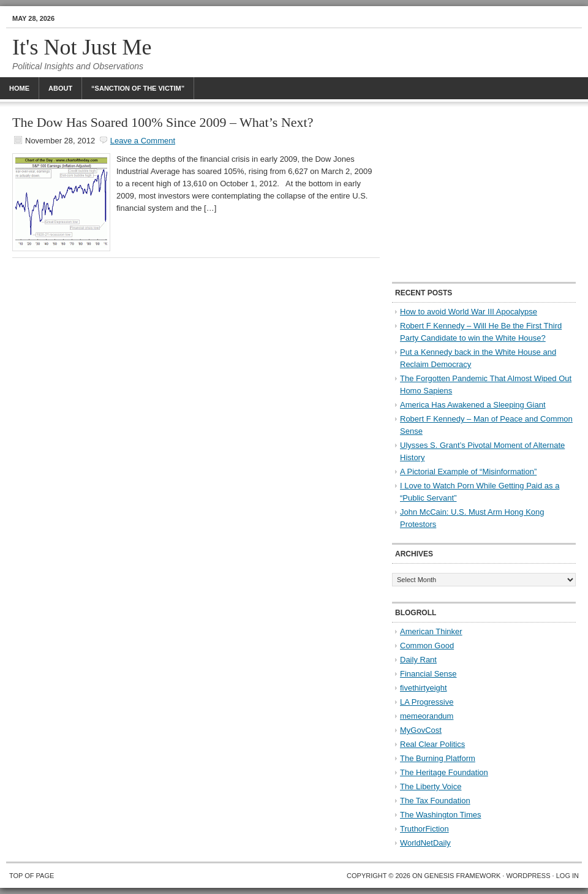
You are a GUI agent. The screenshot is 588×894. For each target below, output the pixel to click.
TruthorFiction (424, 829)
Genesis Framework (463, 876)
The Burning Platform (438, 758)
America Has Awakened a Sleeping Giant (473, 405)
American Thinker (431, 631)
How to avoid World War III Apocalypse (469, 312)
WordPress (528, 876)
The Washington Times (440, 815)
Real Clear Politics (432, 744)
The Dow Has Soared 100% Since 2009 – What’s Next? (163, 122)
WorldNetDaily (425, 843)
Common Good (427, 646)
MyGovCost (421, 730)
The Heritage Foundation (444, 772)
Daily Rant (418, 660)
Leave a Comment (143, 141)
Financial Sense (428, 674)
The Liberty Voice (431, 786)
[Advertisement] (484, 193)
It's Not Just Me (82, 47)
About (60, 88)
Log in (567, 876)
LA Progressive (427, 702)
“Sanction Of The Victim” (138, 88)
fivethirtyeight (424, 688)
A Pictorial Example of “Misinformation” (468, 472)
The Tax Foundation (435, 801)
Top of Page (32, 876)
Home (19, 88)
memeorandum (427, 716)
